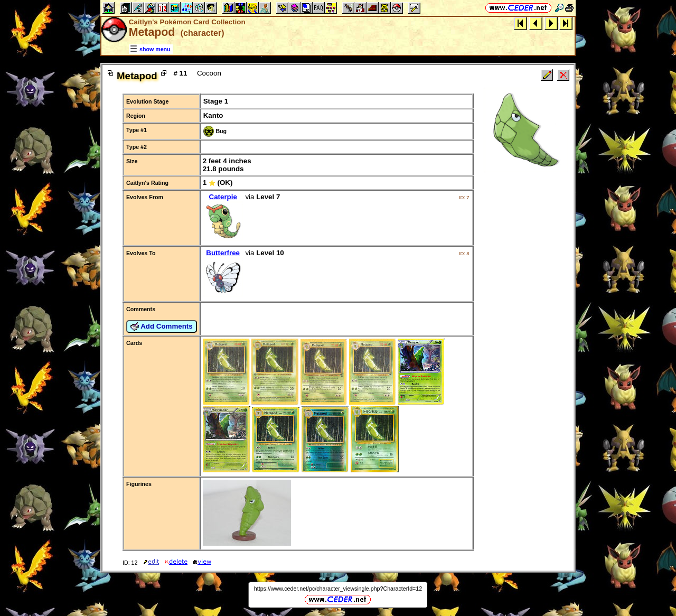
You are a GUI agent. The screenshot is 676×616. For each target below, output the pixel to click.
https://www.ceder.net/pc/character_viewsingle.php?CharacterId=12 (338, 589)
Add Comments (162, 326)
